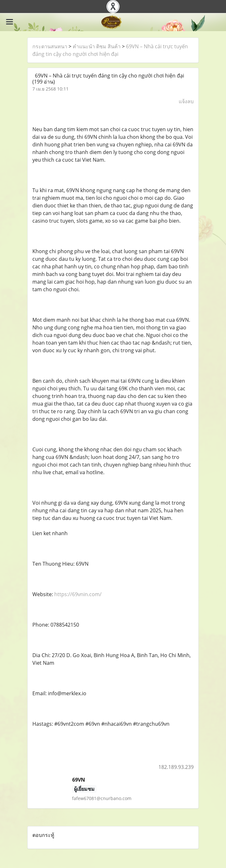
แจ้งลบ (186, 101)
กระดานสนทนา (50, 46)
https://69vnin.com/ (78, 594)
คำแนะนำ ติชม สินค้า (97, 46)
